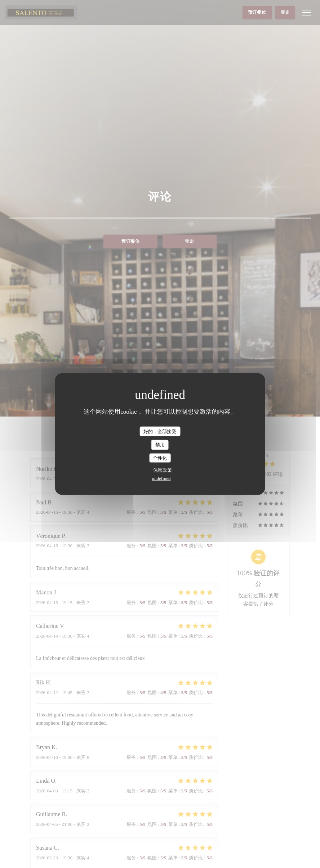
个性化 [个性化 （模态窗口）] (160, 458)
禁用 (160, 445)
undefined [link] (161, 478)
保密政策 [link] (163, 470)
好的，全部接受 (160, 431)
